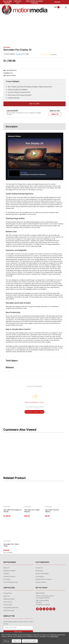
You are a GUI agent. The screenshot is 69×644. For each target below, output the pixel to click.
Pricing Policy (8, 593)
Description (12, 127)
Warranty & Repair (9, 599)
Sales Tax (6, 596)
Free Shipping (40, 576)
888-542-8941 (40, 593)
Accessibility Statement (11, 608)
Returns (10, 367)
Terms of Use (8, 602)
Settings (7, 641)
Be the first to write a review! (34, 412)
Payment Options (41, 582)
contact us (19, 54)
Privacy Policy (8, 605)
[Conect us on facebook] (44, 609)
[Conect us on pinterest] (51, 609)
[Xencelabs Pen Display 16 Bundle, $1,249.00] (13, 498)
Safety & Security (9, 610)
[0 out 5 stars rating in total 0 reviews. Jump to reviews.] (49, 54)
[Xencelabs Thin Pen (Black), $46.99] (54, 498)
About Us (6, 568)
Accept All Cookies (30, 641)
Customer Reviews (9, 576)
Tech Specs (12, 361)
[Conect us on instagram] (37, 609)
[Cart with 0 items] (56, 7)
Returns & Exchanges (42, 574)
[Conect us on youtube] (47, 609)
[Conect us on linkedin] (54, 609)
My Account (39, 571)
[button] (55, 114)
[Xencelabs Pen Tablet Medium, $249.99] (34, 498)
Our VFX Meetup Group (11, 582)
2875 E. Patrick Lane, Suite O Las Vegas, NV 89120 (45, 597)
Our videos (7, 579)
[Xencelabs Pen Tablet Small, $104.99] (13, 532)
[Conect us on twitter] (41, 609)
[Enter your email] (18, 628)
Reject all (16, 641)
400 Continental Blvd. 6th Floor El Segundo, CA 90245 (43, 603)
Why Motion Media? (10, 571)
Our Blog (6, 574)
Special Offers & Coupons (44, 579)
